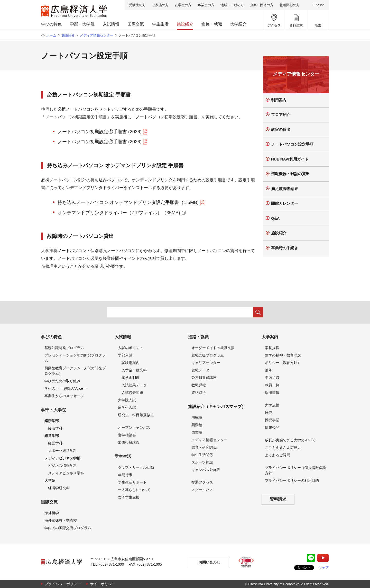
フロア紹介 (281, 115)
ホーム (51, 35)
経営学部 (52, 436)
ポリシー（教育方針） (283, 363)
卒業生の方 (206, 5)
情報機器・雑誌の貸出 (290, 174)
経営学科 (55, 443)
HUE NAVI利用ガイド (290, 159)
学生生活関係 (202, 455)
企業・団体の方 (262, 5)
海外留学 (52, 513)
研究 (269, 413)
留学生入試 (127, 407)
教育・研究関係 (204, 447)
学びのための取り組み (62, 381)
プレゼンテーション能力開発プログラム (75, 358)
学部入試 (125, 355)
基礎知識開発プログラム (64, 348)
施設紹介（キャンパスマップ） (217, 407)
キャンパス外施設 (206, 470)
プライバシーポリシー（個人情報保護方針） (295, 470)
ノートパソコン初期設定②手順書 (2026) (100, 142)
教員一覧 (272, 385)
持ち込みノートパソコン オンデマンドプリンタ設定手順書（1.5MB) (128, 202)
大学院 (50, 480)
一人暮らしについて (134, 490)
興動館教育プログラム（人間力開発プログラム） (75, 371)
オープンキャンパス (134, 427)
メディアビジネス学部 (62, 458)
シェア (323, 568)
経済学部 (52, 421)
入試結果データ (134, 385)
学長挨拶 (272, 348)
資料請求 (278, 499)
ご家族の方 (160, 5)
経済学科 (55, 428)
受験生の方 (137, 5)
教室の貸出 (281, 130)
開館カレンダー (285, 203)
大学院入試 (127, 400)
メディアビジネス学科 (66, 473)
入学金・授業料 (134, 370)
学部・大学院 (82, 24)
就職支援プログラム (208, 355)
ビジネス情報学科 (62, 466)
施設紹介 (185, 24)
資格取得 (199, 393)
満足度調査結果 (285, 189)
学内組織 (272, 378)
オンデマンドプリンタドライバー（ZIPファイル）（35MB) (119, 213)
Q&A (275, 218)
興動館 (197, 425)
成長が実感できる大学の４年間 (290, 440)
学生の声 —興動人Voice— (66, 388)
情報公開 (272, 427)
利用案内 (279, 100)
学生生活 (160, 24)
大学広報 (272, 405)
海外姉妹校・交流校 (61, 520)
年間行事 (125, 475)
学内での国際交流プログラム (68, 528)
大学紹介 (238, 24)
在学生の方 (183, 5)
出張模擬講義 (129, 442)
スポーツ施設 (202, 462)
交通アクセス (202, 482)
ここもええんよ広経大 (283, 448)
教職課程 (199, 385)
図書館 (197, 432)
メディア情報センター (97, 35)
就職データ (200, 370)
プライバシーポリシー (63, 584)
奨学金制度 (131, 378)
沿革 (269, 370)
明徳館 (197, 417)
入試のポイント (131, 348)
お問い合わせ (209, 562)
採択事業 (272, 420)
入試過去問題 (132, 393)
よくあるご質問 (277, 455)
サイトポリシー (103, 584)
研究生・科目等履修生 (136, 415)
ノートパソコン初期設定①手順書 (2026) (100, 132)
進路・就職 (212, 24)
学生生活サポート (132, 482)
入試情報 (111, 24)
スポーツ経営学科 (62, 451)
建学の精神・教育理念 (283, 355)
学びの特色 (51, 24)
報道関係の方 (290, 5)
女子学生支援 (129, 497)
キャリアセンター (206, 363)
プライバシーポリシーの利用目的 (292, 480)
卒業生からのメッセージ (64, 396)
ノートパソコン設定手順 (292, 144)
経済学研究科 (59, 488)
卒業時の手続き (285, 248)
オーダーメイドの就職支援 (213, 348)
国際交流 (136, 24)
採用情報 (272, 393)
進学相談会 (127, 435)
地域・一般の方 (232, 5)
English (319, 5)
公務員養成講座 (204, 378)
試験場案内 (131, 363)
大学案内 (270, 337)
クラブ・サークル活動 (136, 467)
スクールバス (202, 490)
